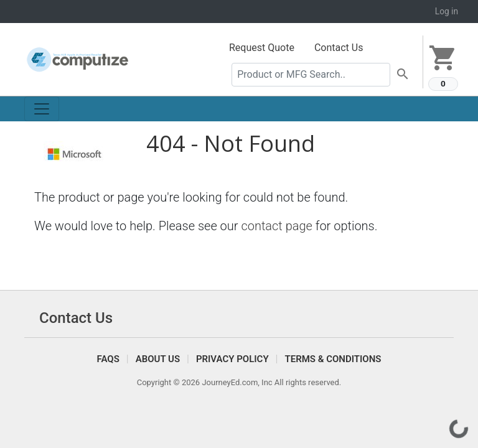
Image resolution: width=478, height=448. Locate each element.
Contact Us (339, 48)
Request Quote (262, 48)
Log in (447, 11)
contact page (277, 226)
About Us (158, 359)
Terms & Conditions (333, 359)
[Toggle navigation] (42, 109)
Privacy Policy (232, 359)
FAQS (108, 359)
